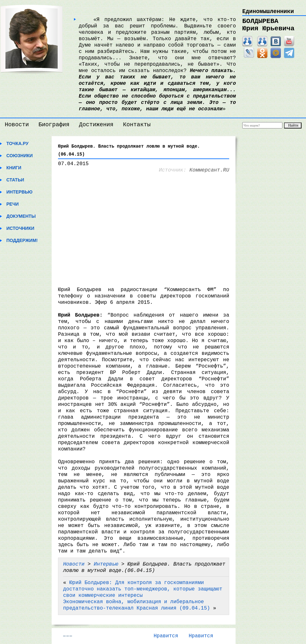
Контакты (137, 125)
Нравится (166, 636)
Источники (20, 228)
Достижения (96, 125)
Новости (17, 125)
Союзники (20, 156)
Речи (13, 204)
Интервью (19, 192)
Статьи (15, 180)
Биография (54, 125)
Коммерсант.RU (209, 170)
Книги (14, 168)
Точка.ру (17, 143)
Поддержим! (22, 240)
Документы (21, 216)
